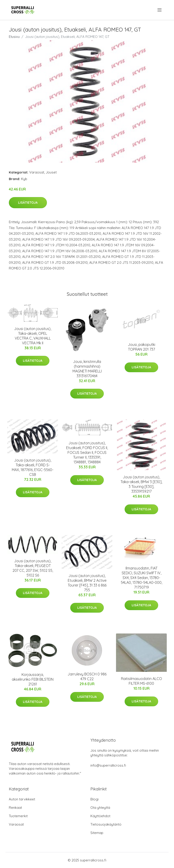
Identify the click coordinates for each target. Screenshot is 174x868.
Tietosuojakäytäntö (106, 824)
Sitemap (97, 833)
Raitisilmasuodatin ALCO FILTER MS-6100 (141, 681)
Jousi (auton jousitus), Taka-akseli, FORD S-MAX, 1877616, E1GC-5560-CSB (33, 467)
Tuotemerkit (18, 816)
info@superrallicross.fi (108, 765)
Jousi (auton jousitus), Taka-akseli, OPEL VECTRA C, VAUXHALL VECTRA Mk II (33, 336)
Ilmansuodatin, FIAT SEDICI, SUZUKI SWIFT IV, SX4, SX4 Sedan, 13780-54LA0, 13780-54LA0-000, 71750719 (141, 578)
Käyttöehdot (100, 816)
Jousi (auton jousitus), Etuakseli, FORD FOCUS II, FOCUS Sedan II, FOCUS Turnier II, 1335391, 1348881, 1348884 (87, 452)
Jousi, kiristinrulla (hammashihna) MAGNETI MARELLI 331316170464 (87, 369)
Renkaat (15, 808)
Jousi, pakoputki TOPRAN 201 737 (141, 347)
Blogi (94, 799)
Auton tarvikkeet (22, 799)
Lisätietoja (28, 203)
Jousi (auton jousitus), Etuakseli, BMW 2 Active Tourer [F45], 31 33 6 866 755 (87, 583)
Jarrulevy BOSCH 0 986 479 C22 (87, 676)
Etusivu (14, 37)
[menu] (160, 10)
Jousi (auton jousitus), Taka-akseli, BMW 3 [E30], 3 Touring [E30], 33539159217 (141, 484)
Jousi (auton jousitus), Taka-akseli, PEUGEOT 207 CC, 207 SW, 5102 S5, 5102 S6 (33, 568)
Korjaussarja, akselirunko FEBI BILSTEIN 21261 (33, 679)
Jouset (51, 172)
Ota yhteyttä (100, 808)
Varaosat (37, 172)
